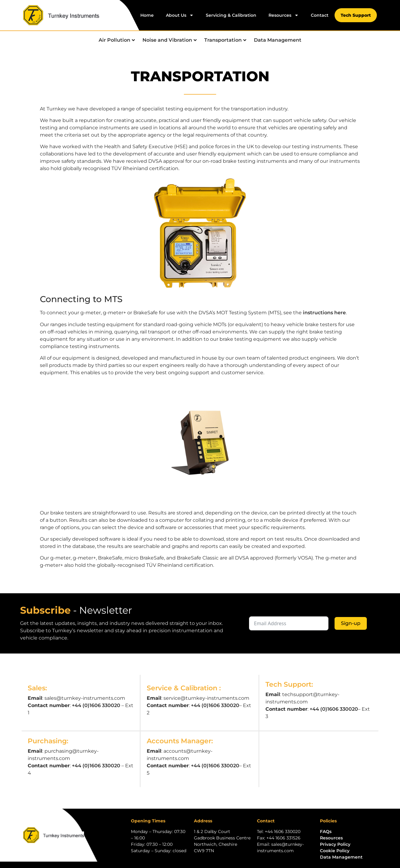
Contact (320, 15)
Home (147, 15)
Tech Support (356, 15)
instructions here (324, 313)
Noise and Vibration (170, 40)
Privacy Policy (335, 844)
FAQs (326, 831)
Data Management (278, 40)
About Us (180, 15)
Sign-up (351, 623)
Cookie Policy (335, 851)
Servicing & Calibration (231, 15)
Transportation (225, 40)
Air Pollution (117, 40)
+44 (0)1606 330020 (96, 705)
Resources (284, 15)
